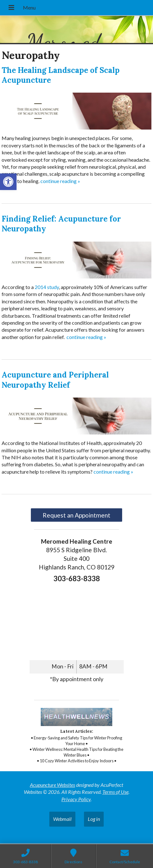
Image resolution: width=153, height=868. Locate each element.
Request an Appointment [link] (76, 515)
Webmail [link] (62, 819)
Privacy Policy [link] (76, 799)
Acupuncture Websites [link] (52, 785)
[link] (8, 182)
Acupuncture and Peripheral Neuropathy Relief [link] (55, 380)
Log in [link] (94, 819)
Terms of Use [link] (115, 792)
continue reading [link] (60, 181)
